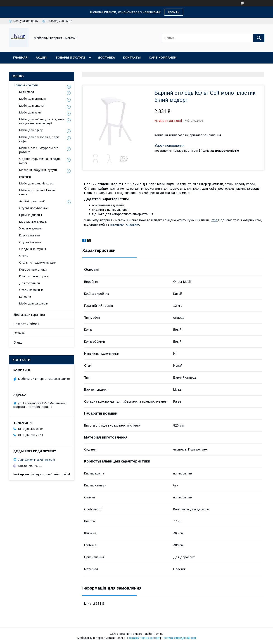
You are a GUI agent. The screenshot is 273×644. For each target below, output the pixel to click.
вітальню (117, 224)
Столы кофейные (31, 290)
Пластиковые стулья (34, 276)
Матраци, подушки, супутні (38, 170)
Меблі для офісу (31, 130)
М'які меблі (27, 92)
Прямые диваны (31, 215)
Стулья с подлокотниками (38, 263)
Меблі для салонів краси (37, 183)
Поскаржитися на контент (143, 638)
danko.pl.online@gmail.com (36, 459)
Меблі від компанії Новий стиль (37, 192)
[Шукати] (259, 38)
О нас (18, 342)
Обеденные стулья (33, 249)
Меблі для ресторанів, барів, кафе (40, 139)
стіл (215, 220)
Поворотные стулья (33, 270)
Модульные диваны (33, 222)
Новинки (25, 177)
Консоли (25, 297)
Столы (24, 256)
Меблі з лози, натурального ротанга (39, 150)
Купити (174, 12)
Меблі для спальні (32, 106)
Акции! (42, 58)
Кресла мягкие (29, 235)
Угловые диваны (31, 228)
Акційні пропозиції (32, 201)
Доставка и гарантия (29, 315)
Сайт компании (163, 58)
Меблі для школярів (33, 303)
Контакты (132, 58)
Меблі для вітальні (32, 99)
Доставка (106, 58)
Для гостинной (30, 283)
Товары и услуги (70, 58)
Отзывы (19, 333)
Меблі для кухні (30, 112)
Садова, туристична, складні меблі (40, 161)
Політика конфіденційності (179, 638)
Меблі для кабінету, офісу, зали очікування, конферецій (42, 121)
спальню (133, 224)
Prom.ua (158, 634)
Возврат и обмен (26, 324)
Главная (20, 58)
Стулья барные (30, 242)
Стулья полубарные (33, 208)
